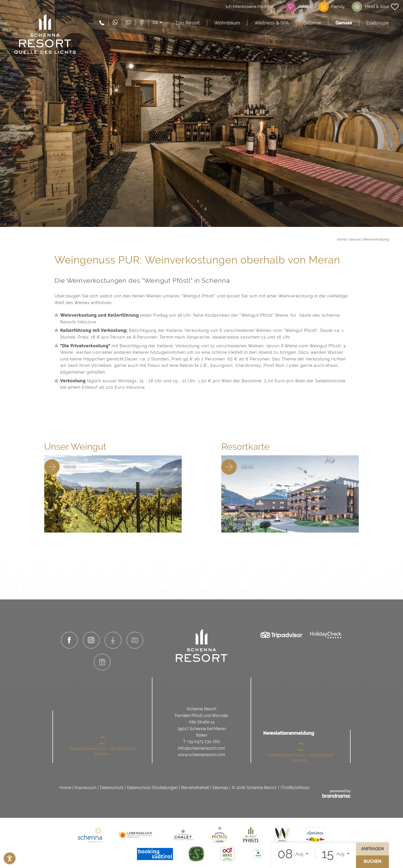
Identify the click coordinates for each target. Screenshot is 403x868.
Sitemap (220, 788)
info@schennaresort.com (202, 748)
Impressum (85, 788)
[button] (10, 858)
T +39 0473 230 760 (201, 742)
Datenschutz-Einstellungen (152, 788)
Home (342, 239)
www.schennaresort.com (201, 755)
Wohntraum (227, 23)
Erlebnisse (378, 23)
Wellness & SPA (272, 23)
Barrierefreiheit (195, 788)
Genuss (344, 23)
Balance (312, 23)
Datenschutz (112, 788)
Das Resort (188, 23)
